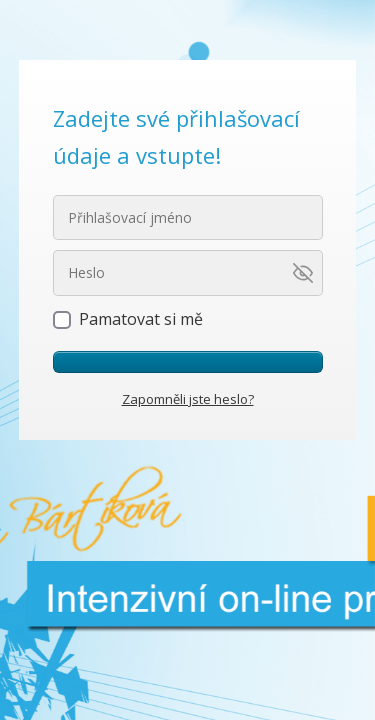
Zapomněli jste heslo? (188, 399)
